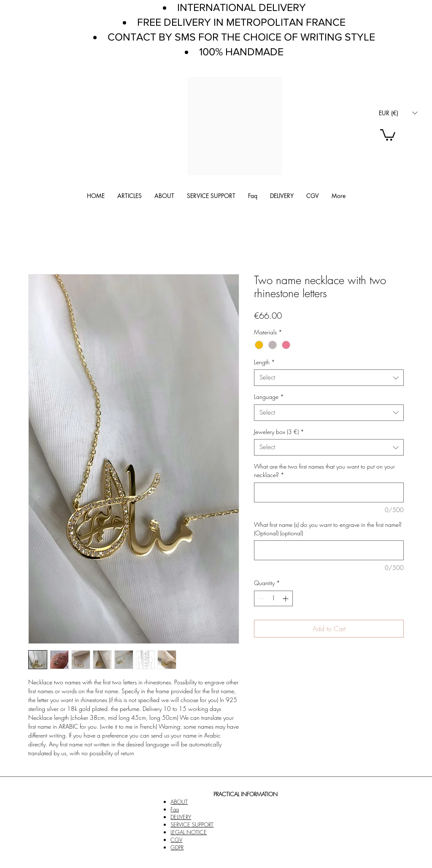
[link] (388, 134)
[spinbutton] (273, 598)
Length (265, 362)
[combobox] (329, 378)
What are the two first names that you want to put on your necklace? (324, 471)
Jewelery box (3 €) (279, 432)
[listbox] (398, 113)
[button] (398, 113)
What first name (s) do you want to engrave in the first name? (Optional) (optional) (328, 529)
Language (269, 397)
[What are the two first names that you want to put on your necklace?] (329, 492)
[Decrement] (261, 598)
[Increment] (286, 598)
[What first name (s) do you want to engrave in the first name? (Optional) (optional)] (329, 550)
